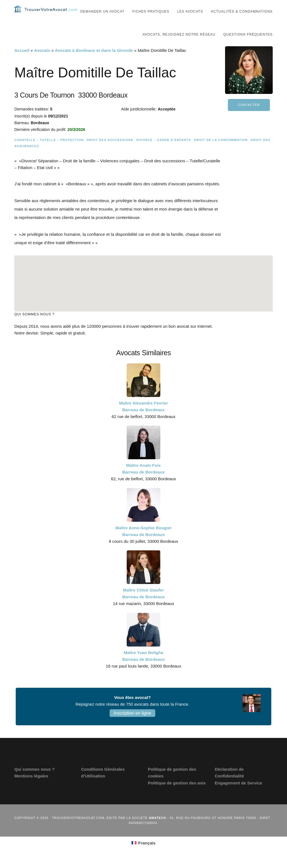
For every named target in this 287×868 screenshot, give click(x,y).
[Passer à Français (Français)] (143, 853)
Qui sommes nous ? (34, 780)
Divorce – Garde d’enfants (164, 151)
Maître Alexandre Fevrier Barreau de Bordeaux (144, 417)
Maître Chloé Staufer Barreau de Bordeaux (143, 604)
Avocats (42, 61)
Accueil (22, 61)
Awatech (158, 828)
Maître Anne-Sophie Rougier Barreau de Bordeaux (143, 542)
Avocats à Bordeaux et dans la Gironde (94, 61)
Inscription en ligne (132, 724)
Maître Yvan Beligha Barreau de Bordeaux (143, 666)
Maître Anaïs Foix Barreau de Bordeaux (143, 479)
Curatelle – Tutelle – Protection (49, 151)
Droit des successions (110, 151)
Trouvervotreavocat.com (48, 14)
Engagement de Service (238, 793)
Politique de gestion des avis (177, 793)
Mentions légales (31, 787)
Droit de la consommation (221, 151)
